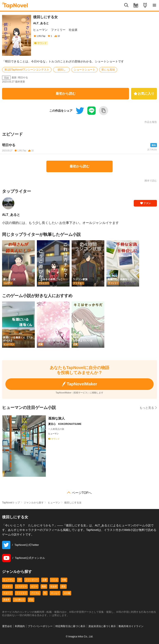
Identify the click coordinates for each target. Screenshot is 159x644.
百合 (31, 600)
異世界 (6, 600)
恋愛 (45, 580)
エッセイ (55, 593)
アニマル (35, 593)
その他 (67, 593)
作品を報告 (151, 122)
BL (45, 593)
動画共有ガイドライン (131, 626)
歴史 (63, 586)
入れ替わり (19, 600)
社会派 (73, 30)
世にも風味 (108, 70)
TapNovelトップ (11, 503)
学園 (64, 580)
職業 (44, 586)
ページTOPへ (82, 493)
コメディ (7, 586)
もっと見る (148, 408)
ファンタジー (32, 580)
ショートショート (84, 70)
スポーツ (7, 593)
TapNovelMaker (79, 384)
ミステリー (21, 586)
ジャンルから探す (34, 503)
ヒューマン (40, 30)
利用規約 (20, 626)
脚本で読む (151, 181)
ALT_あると (41, 23)
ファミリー (58, 30)
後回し (62, 70)
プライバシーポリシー (40, 626)
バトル (54, 580)
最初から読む (66, 94)
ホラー (34, 586)
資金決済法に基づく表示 (102, 626)
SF (20, 580)
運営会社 (7, 626)
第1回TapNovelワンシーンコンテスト (27, 70)
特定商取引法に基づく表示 (70, 626)
